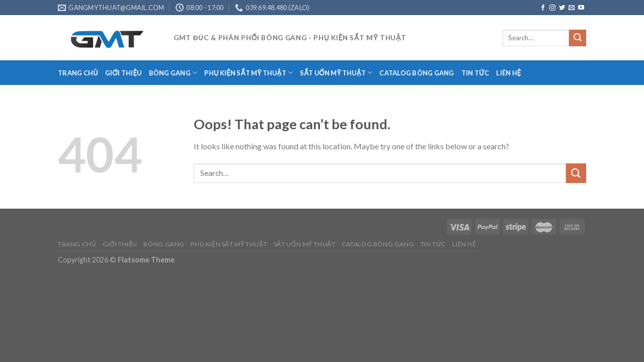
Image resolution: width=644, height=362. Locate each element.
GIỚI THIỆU (124, 73)
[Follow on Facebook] (543, 8)
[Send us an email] (572, 8)
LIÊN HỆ (508, 73)
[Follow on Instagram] (552, 8)
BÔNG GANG (173, 73)
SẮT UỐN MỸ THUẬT (336, 73)
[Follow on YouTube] (581, 8)
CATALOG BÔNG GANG (417, 73)
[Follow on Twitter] (562, 8)
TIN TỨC (475, 73)
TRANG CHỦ (78, 73)
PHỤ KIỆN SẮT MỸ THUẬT (249, 73)
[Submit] (578, 38)
